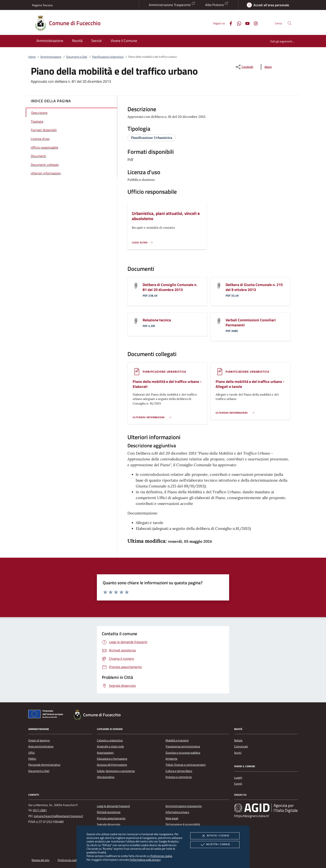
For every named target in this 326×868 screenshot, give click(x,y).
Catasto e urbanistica (110, 740)
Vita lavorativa (106, 777)
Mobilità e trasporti (177, 740)
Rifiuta (215, 836)
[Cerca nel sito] (290, 23)
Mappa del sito (40, 860)
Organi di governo (39, 740)
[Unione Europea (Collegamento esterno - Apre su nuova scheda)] (47, 715)
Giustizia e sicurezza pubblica (183, 753)
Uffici (31, 753)
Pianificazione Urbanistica (108, 57)
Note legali (172, 818)
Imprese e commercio (179, 777)
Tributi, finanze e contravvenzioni (186, 765)
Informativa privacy (177, 812)
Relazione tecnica (157, 320)
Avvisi (238, 753)
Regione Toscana (42, 5)
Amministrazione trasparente (184, 806)
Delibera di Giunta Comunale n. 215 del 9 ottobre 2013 (254, 287)
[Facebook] (229, 23)
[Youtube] (246, 23)
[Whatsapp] (237, 23)
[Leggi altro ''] (142, 243)
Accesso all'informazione (112, 765)
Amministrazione (51, 57)
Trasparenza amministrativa (183, 746)
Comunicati (241, 746)
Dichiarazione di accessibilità (183, 824)
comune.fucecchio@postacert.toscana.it (58, 816)
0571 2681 (40, 810)
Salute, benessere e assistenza (116, 771)
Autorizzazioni (105, 753)
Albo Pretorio (217, 4)
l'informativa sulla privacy (145, 860)
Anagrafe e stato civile (110, 746)
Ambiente (171, 759)
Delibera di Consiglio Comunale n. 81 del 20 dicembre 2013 (170, 287)
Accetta (215, 845)
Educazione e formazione (112, 759)
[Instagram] (254, 23)
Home (32, 57)
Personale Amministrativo (44, 765)
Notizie (238, 740)
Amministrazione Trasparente (172, 4)
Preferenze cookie (161, 856)
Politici (32, 759)
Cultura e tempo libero (179, 771)
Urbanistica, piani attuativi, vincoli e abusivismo (166, 216)
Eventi (238, 784)
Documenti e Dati (77, 57)
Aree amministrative (41, 746)
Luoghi (238, 778)
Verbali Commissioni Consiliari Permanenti (251, 322)
